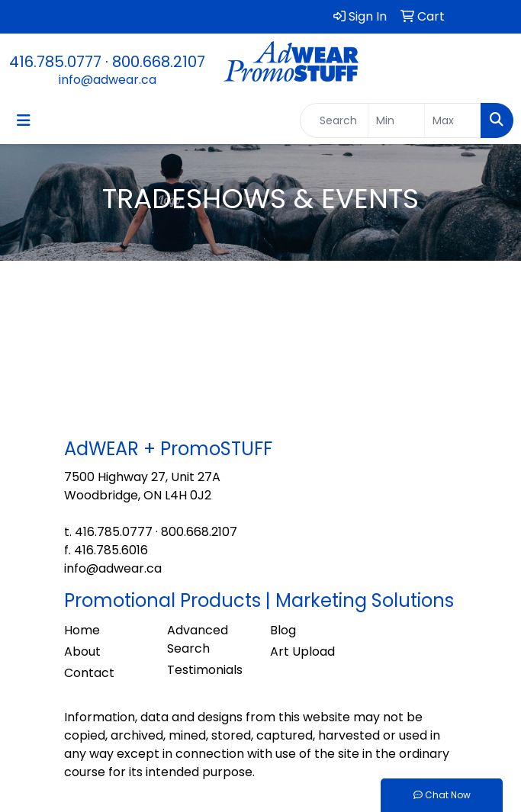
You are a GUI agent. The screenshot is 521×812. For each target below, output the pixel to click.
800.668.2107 (159, 62)
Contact (89, 673)
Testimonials (205, 670)
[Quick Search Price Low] (396, 120)
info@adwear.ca (108, 80)
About (82, 652)
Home (82, 630)
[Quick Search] (334, 120)
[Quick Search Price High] (453, 120)
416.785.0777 (55, 62)
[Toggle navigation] (24, 120)
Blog (283, 630)
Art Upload (302, 652)
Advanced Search (198, 639)
